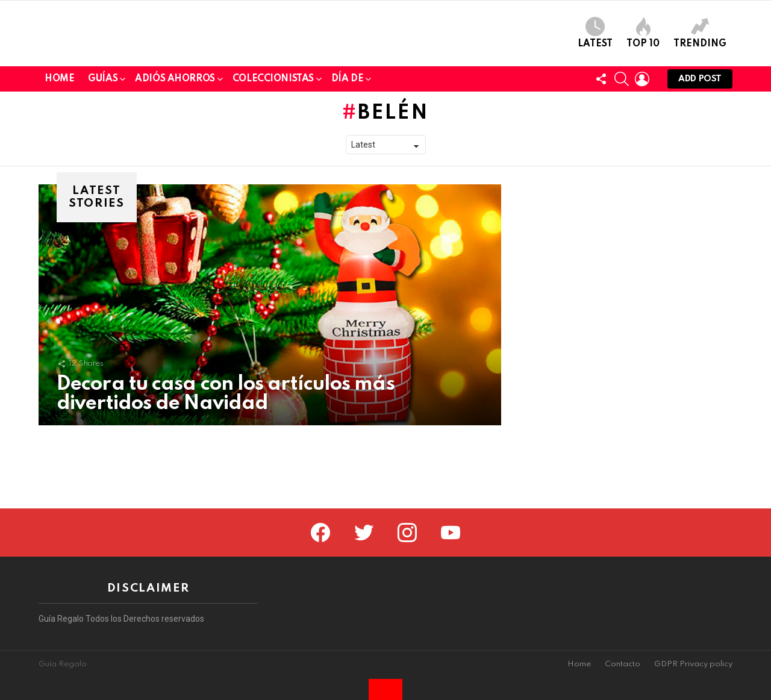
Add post (700, 165)
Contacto (623, 664)
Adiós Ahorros (175, 164)
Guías (103, 164)
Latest (595, 74)
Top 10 (643, 74)
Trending (700, 74)
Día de (347, 164)
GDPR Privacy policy (693, 664)
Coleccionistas (273, 164)
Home (59, 162)
